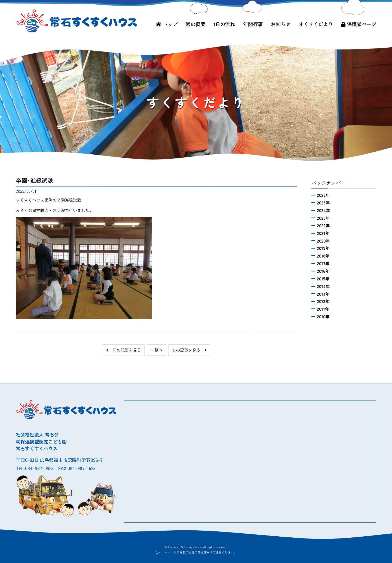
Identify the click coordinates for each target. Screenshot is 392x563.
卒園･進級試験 (34, 180)
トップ (167, 24)
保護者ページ (359, 24)
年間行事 (253, 24)
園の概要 (195, 24)
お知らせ (281, 24)
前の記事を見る (124, 350)
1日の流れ (224, 24)
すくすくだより (316, 24)
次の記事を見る (189, 350)
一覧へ (156, 350)
